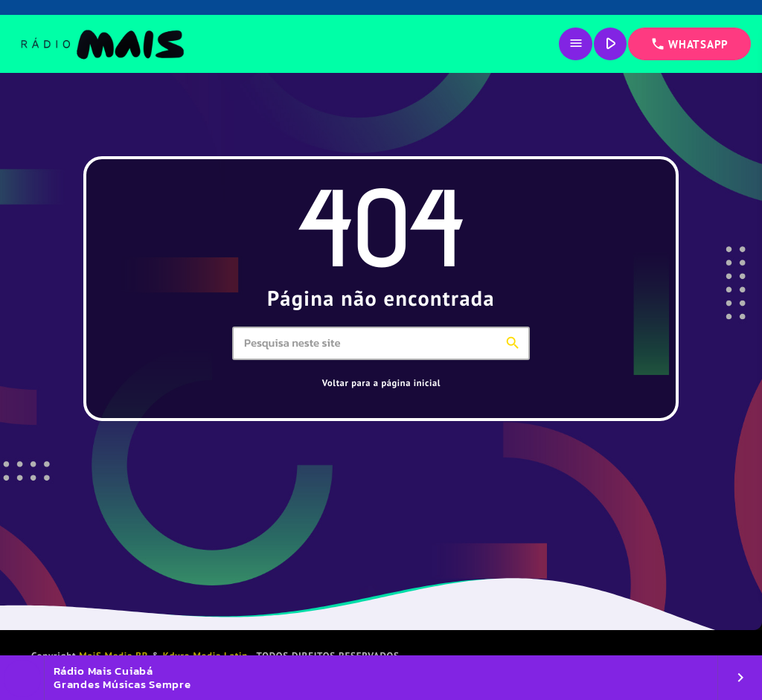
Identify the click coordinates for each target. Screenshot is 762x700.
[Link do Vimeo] (102, 44)
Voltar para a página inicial (381, 383)
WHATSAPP (689, 44)
